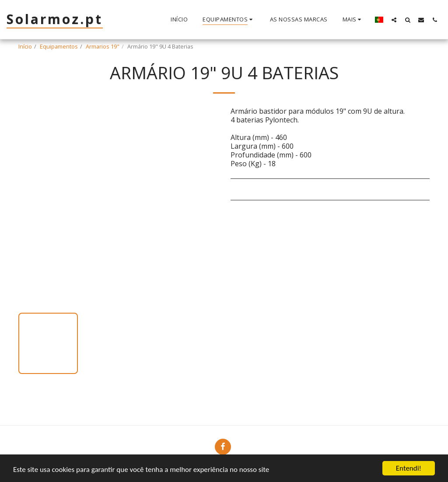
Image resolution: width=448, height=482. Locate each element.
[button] (394, 20)
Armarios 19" (103, 46)
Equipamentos (59, 46)
